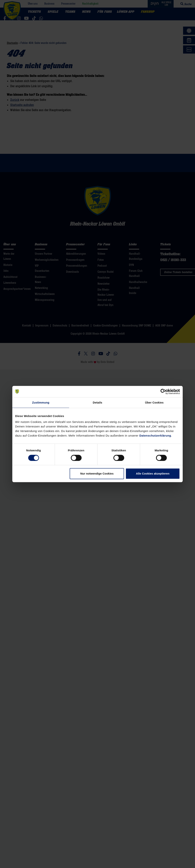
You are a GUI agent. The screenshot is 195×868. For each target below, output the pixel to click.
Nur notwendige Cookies (97, 473)
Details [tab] (97, 402)
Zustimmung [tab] (41, 402)
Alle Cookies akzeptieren (153, 473)
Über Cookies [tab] (154, 402)
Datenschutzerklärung (155, 436)
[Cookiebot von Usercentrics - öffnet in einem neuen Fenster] (163, 392)
